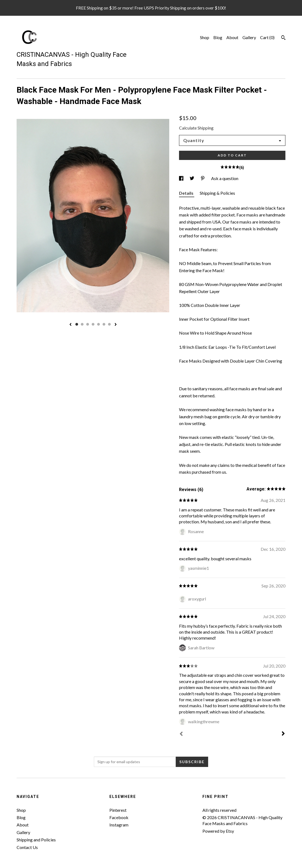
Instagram (119, 825)
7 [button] (109, 324)
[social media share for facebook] (182, 178)
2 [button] (82, 324)
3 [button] (88, 324)
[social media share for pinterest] (203, 178)
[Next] (283, 734)
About (232, 37)
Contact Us (27, 847)
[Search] (283, 38)
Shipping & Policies (217, 193)
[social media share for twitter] (192, 178)
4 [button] (93, 324)
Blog (218, 37)
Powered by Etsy (218, 831)
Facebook (119, 817)
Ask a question (225, 178)
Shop (205, 37)
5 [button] (98, 324)
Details (187, 193)
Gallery (249, 37)
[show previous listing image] (70, 325)
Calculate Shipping (196, 128)
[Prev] (181, 734)
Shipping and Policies (36, 840)
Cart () (267, 37)
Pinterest (118, 810)
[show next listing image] (116, 325)
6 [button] (104, 324)
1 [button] (77, 324)
